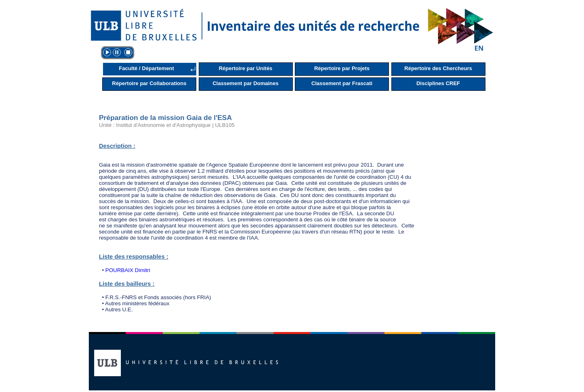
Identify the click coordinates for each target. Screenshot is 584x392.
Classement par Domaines (246, 83)
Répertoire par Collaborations (149, 83)
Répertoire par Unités (245, 68)
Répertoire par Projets (342, 68)
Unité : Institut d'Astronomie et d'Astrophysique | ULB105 (167, 125)
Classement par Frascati (342, 83)
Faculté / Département (146, 68)
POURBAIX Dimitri (128, 270)
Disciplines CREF (438, 83)
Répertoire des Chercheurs (438, 68)
